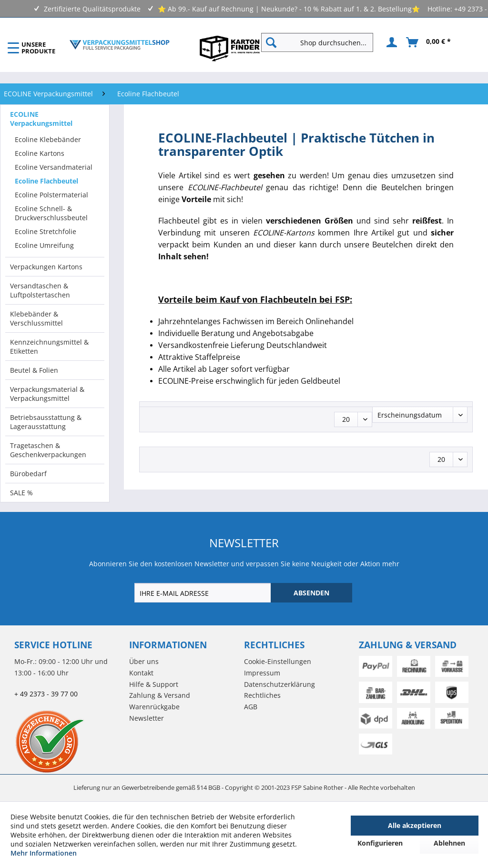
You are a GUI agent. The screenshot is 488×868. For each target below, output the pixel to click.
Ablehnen (449, 843)
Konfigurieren (380, 843)
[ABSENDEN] (311, 593)
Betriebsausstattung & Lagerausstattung (46, 422)
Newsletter (147, 718)
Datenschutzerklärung (280, 684)
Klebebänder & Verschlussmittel (36, 318)
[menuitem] (321, 42)
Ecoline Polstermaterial (51, 195)
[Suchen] (271, 42)
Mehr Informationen (44, 853)
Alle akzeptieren (415, 825)
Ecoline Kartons (40, 153)
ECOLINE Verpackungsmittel (41, 119)
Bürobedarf (28, 474)
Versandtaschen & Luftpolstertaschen (40, 290)
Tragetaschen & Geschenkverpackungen (48, 450)
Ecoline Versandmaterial (54, 167)
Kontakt (141, 673)
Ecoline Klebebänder (48, 139)
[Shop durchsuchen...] (317, 42)
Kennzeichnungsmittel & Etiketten (49, 347)
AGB (251, 707)
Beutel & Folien (34, 370)
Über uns (144, 661)
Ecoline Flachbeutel (46, 181)
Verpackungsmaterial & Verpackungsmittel (47, 394)
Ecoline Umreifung (44, 245)
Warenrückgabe (154, 707)
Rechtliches (262, 695)
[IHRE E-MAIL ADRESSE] (203, 593)
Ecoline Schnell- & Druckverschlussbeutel (51, 213)
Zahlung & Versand (160, 695)
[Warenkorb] (429, 42)
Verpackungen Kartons (46, 267)
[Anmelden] (390, 42)
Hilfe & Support (154, 684)
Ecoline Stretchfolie (46, 231)
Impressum (262, 673)
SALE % (21, 493)
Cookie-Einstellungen (278, 661)
